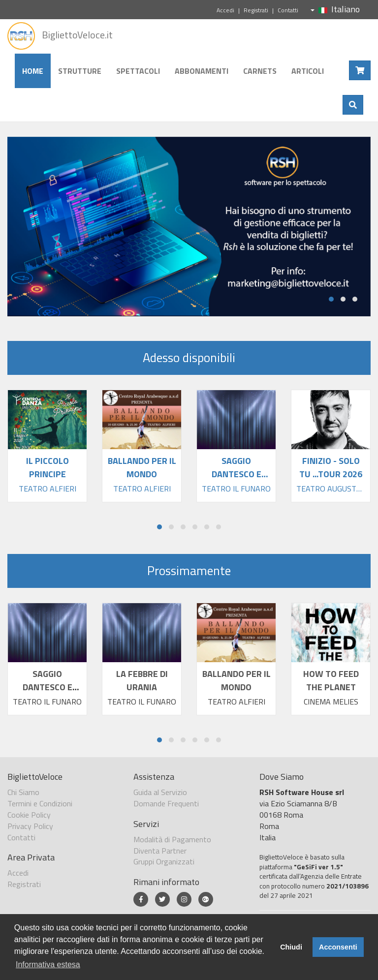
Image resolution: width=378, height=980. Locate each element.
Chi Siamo (23, 792)
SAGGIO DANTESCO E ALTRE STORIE (47, 687)
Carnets (260, 71)
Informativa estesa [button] (48, 965)
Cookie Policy (29, 815)
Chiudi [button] (291, 947)
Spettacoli (138, 71)
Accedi (225, 10)
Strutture (80, 71)
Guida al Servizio (160, 792)
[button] (331, 299)
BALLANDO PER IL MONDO (236, 680)
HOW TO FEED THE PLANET (331, 680)
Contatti (288, 10)
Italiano (335, 9)
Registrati (256, 10)
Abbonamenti (202, 71)
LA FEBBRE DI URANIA (142, 680)
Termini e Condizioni (40, 803)
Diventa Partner (160, 851)
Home (33, 71)
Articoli (308, 71)
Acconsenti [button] (338, 947)
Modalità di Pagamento (172, 839)
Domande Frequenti (166, 803)
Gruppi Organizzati (164, 861)
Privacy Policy (30, 826)
